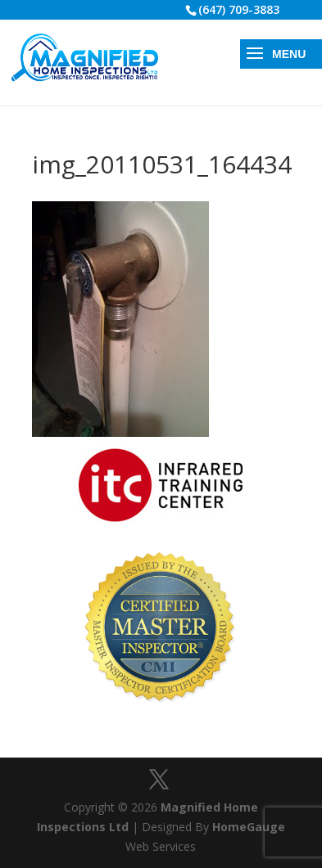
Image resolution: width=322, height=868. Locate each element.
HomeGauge (249, 827)
